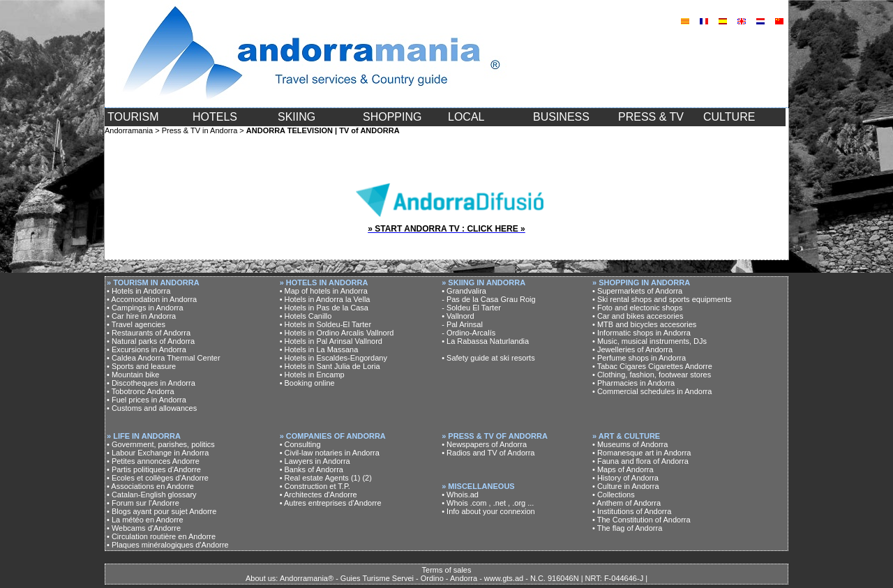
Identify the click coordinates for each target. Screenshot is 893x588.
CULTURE (729, 117)
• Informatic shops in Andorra (641, 333)
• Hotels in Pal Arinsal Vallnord (331, 341)
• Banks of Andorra (312, 469)
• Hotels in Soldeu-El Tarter (325, 324)
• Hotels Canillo (306, 316)
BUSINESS (561, 117)
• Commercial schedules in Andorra (652, 391)
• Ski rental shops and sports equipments (662, 299)
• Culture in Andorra (626, 486)
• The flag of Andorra (627, 528)
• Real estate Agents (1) (320, 478)
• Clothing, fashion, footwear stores (652, 375)
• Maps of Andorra (623, 469)
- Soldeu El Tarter (471, 308)
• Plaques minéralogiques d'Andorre (168, 545)
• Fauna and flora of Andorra (640, 461)
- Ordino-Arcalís (468, 333)
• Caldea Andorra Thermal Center (164, 358)
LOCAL (466, 117)
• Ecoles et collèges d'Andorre (158, 478)
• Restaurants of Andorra (149, 333)
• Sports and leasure (141, 366)
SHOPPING (392, 117)
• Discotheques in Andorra (151, 383)
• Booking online (307, 383)
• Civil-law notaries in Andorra (330, 453)
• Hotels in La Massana (319, 349)
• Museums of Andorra (630, 444)
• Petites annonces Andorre (153, 461)
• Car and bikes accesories (638, 316)
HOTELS (215, 117)
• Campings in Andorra (145, 308)
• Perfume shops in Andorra (639, 358)
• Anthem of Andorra (626, 503)
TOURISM (133, 117)
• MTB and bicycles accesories (644, 324)
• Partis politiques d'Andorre (154, 469)
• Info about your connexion (488, 511)
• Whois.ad (460, 495)
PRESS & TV (651, 117)
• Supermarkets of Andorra (637, 291)
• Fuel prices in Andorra (147, 400)
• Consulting (300, 444)
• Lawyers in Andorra (315, 461)
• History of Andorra (625, 478)
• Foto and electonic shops (637, 308)
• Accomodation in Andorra (152, 299)
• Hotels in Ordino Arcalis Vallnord (337, 333)
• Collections (614, 495)
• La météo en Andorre (145, 520)
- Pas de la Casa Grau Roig (489, 299)
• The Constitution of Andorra (641, 520)
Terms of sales (447, 570)
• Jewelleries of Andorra (632, 349)
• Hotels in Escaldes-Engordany (333, 358)
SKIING (297, 117)
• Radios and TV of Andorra (488, 453)
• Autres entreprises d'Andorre (331, 503)
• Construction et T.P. (315, 486)
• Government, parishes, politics (161, 444)
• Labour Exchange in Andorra (158, 453)
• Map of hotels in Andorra (324, 291)
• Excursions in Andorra (147, 349)
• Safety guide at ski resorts (488, 358)
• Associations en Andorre (150, 486)
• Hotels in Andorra (138, 291)
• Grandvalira (464, 291)
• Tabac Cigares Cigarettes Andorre (652, 366)
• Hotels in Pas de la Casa (324, 308)
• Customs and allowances (152, 408)
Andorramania (129, 130)
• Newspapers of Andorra (484, 444)
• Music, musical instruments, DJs (650, 341)
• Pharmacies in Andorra (633, 383)
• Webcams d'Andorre (144, 528)
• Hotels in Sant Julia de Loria (330, 366)
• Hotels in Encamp (312, 375)
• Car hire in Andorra (141, 316)
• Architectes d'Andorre (318, 495)
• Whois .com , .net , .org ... (488, 503)
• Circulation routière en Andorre (161, 536)
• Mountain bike (133, 375)
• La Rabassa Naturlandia (485, 341)
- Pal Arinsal (462, 324)
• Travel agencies (136, 324)
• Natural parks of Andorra (151, 341)
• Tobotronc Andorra (141, 391)
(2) (367, 478)
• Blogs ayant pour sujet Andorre (162, 511)
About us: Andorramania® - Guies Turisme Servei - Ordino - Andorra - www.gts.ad (384, 578)
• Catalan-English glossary (152, 495)
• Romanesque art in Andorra (641, 453)
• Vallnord (458, 316)
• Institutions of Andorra (632, 511)
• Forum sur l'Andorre (143, 503)
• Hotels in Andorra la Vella (325, 299)
